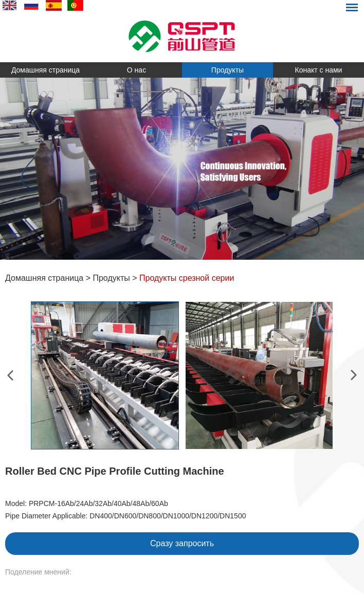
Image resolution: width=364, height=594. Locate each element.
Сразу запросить (182, 543)
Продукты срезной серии (187, 278)
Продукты (228, 70)
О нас (136, 70)
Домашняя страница (45, 70)
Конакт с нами (319, 70)
